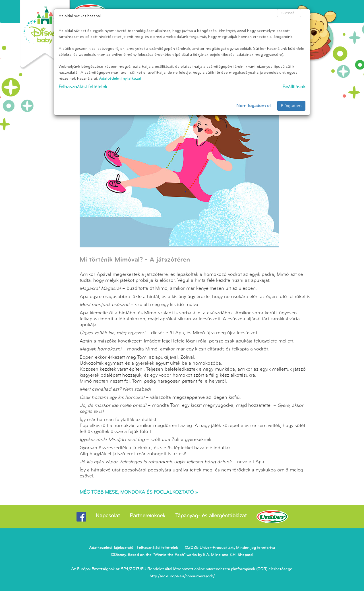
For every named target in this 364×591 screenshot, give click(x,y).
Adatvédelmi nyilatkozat (120, 78)
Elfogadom (291, 106)
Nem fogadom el (254, 106)
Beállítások (294, 87)
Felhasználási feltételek (83, 87)
